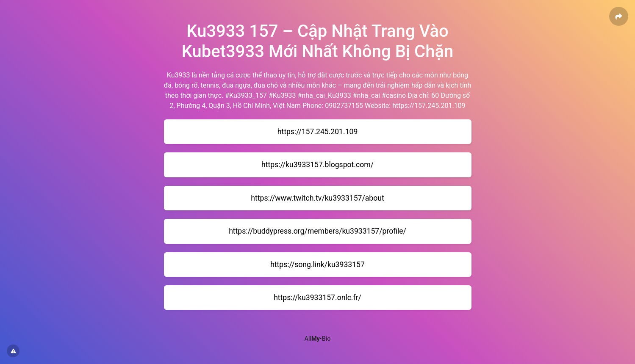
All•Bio (318, 339)
